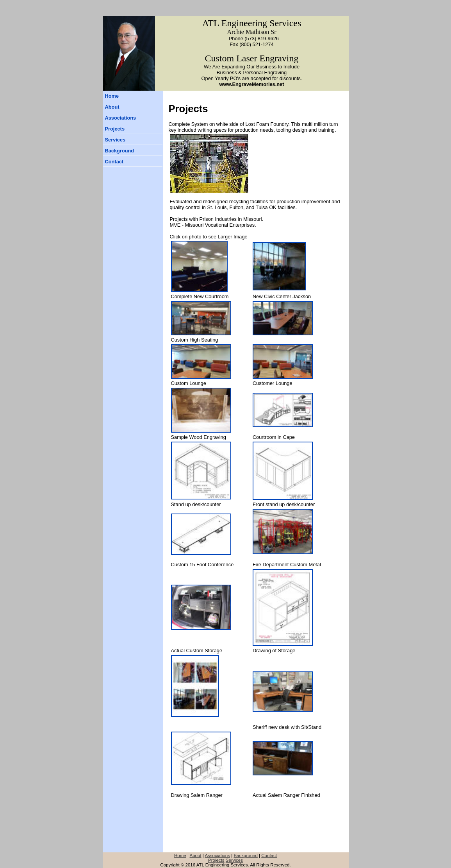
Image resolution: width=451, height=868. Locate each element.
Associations (121, 118)
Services (115, 140)
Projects (115, 129)
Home (112, 96)
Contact (114, 162)
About (112, 107)
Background (120, 151)
